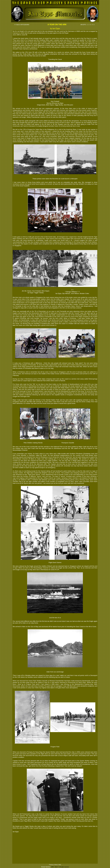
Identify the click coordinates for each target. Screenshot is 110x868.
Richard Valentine (46, 867)
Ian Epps (16, 832)
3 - (91, 25)
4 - (93, 25)
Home (56, 865)
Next (60, 865)
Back (18, 25)
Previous (51, 865)
